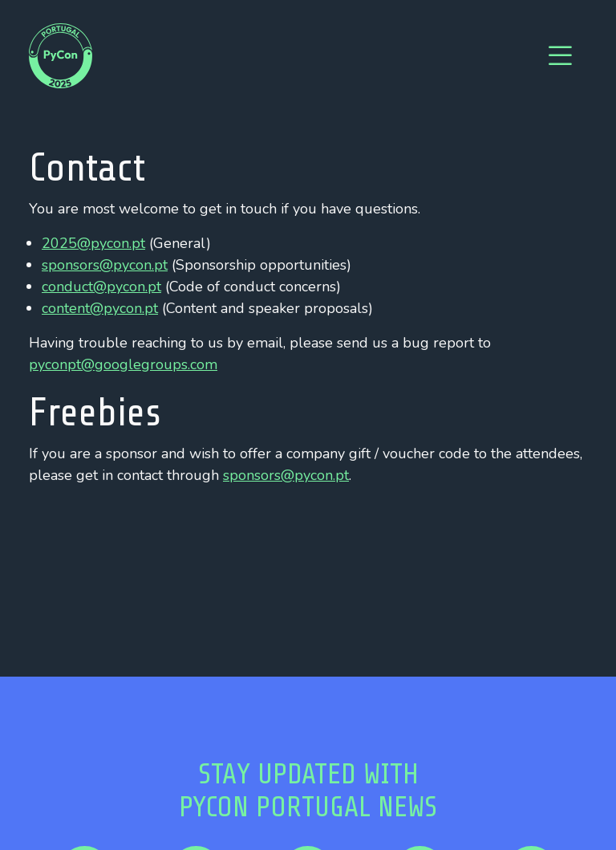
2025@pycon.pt (93, 243)
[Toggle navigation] (560, 56)
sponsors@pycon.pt (105, 265)
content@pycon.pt (100, 308)
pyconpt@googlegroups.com (123, 364)
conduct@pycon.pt (101, 287)
